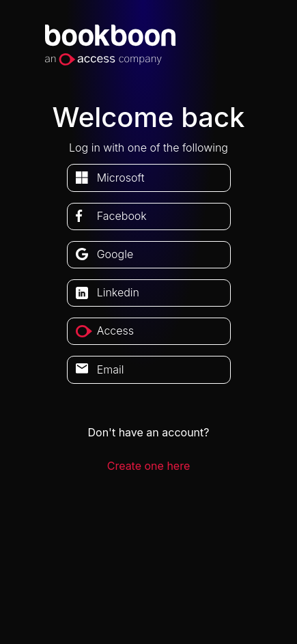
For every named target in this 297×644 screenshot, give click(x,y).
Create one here (149, 466)
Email (111, 369)
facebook (122, 216)
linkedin (118, 292)
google (115, 254)
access (115, 331)
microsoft (121, 178)
